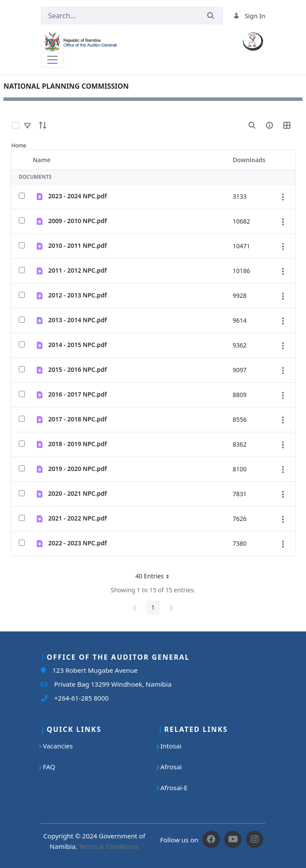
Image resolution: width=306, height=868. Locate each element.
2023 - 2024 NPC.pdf (78, 196)
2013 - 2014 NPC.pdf (78, 320)
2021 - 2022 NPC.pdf (78, 518)
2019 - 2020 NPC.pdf (78, 469)
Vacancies (58, 746)
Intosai (171, 746)
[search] (252, 125)
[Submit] (211, 16)
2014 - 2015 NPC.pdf (78, 345)
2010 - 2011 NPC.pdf (78, 245)
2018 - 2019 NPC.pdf (78, 444)
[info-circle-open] (269, 125)
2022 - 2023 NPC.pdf (78, 543)
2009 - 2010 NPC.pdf (78, 221)
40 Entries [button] (155, 578)
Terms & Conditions (109, 846)
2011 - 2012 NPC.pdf (78, 270)
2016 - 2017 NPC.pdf (78, 394)
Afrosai (171, 767)
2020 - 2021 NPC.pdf (78, 493)
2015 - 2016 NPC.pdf (78, 369)
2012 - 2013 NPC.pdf (78, 295)
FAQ (49, 767)
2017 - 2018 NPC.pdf (78, 419)
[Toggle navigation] (52, 60)
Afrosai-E (174, 788)
